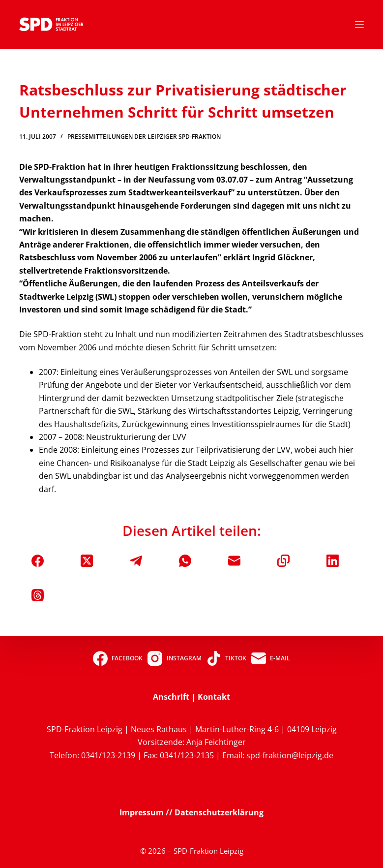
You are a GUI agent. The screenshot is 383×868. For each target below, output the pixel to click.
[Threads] (38, 595)
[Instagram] (174, 658)
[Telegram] (136, 561)
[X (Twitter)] (87, 561)
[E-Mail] (234, 561)
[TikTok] (226, 658)
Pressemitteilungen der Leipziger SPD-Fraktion (144, 137)
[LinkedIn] (333, 561)
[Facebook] (38, 561)
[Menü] (359, 25)
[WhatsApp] (185, 561)
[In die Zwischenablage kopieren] (283, 561)
